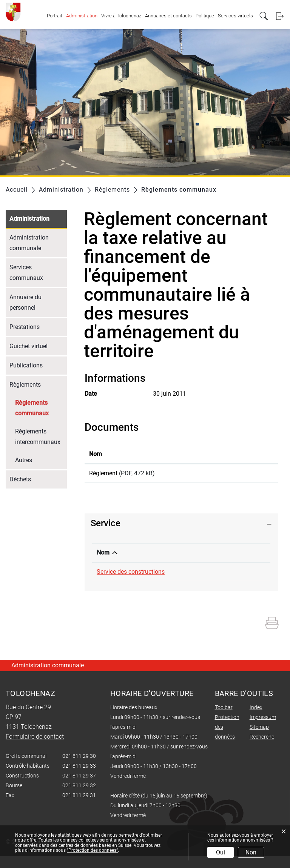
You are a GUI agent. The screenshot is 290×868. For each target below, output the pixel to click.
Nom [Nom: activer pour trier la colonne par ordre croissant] (96, 454)
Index (256, 719)
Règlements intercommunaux (38, 437)
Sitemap (259, 739)
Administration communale (29, 243)
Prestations (25, 327)
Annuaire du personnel (25, 302)
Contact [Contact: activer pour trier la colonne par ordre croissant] (218, 555)
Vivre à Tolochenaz (121, 16)
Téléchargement (238, 475)
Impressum (263, 729)
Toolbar (224, 719)
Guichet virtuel (29, 346)
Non (251, 852)
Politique (205, 16)
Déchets (20, 479)
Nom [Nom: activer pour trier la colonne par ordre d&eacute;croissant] (103, 555)
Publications (26, 365)
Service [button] (106, 526)
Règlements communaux (41, 408)
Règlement (103, 473)
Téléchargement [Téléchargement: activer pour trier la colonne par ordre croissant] (224, 454)
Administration (82, 16)
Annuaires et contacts (168, 16)
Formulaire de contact (237, 574)
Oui (221, 852)
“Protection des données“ (92, 850)
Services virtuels (235, 16)
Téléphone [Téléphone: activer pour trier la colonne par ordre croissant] (174, 555)
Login (280, 16)
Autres (24, 460)
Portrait (55, 16)
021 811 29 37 (179, 574)
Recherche (262, 748)
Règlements (25, 385)
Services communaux (26, 273)
